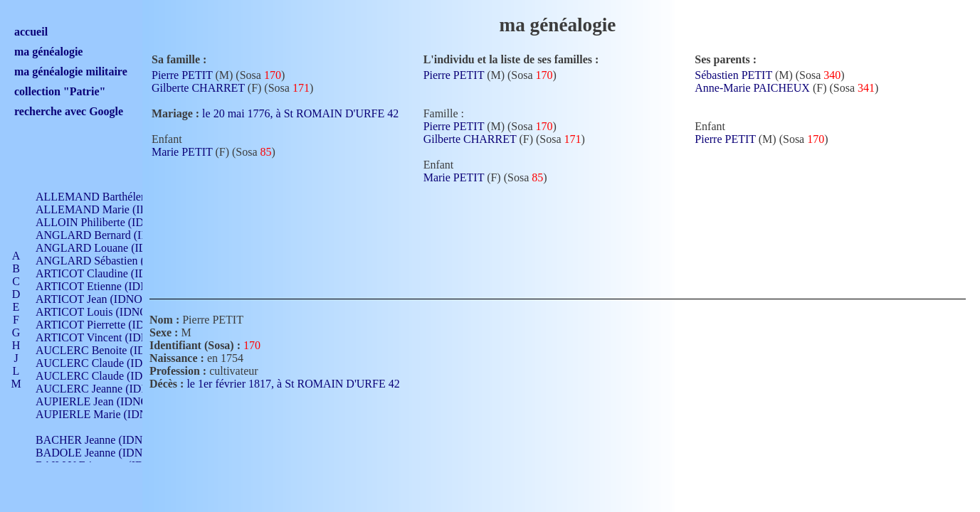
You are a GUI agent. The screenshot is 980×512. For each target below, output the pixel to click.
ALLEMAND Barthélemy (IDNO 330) (125, 197)
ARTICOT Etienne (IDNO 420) (108, 286)
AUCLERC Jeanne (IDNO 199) (109, 389)
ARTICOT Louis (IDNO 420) (104, 312)
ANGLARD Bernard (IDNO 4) (107, 235)
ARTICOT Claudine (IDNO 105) (111, 273)
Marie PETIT (182, 152)
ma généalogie (48, 52)
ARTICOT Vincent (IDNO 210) (108, 337)
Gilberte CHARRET (198, 88)
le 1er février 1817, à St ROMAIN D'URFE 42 (301, 384)
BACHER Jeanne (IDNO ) (96, 440)
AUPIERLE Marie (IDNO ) (99, 414)
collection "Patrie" (60, 91)
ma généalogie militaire (71, 71)
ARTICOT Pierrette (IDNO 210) (110, 325)
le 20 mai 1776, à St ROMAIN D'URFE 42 (309, 113)
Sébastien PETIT (733, 75)
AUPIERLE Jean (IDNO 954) (104, 401)
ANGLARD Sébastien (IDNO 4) (110, 261)
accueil (31, 32)
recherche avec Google (69, 111)
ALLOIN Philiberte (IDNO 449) (110, 222)
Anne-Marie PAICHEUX (752, 88)
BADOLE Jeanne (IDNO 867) (105, 453)
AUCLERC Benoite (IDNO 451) (111, 350)
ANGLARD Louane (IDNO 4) (106, 248)
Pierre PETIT (182, 75)
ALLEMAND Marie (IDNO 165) (112, 209)
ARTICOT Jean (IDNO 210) (101, 299)
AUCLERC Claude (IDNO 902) (109, 363)
